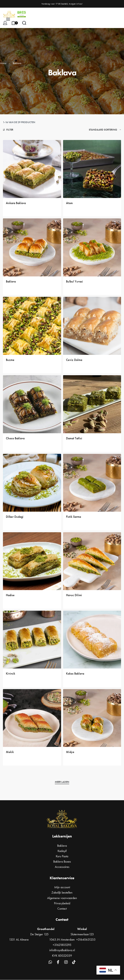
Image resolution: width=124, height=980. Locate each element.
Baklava (11, 281)
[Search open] (24, 23)
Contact (62, 909)
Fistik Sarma (73, 517)
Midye (70, 752)
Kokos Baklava (75, 673)
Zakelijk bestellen (62, 892)
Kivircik (11, 673)
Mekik (10, 752)
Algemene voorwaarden (62, 898)
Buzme (10, 360)
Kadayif (62, 851)
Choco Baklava (15, 438)
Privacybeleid (62, 903)
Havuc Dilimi (74, 595)
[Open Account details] (5, 23)
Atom (69, 203)
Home (3, 63)
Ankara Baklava (16, 203)
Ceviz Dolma (74, 360)
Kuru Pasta (62, 856)
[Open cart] (15, 23)
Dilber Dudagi (15, 517)
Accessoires (62, 867)
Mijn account (62, 887)
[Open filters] (8, 130)
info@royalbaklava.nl (62, 950)
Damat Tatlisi (74, 438)
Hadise (10, 595)
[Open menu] (8, 19)
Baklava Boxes (62, 861)
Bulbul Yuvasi (74, 281)
